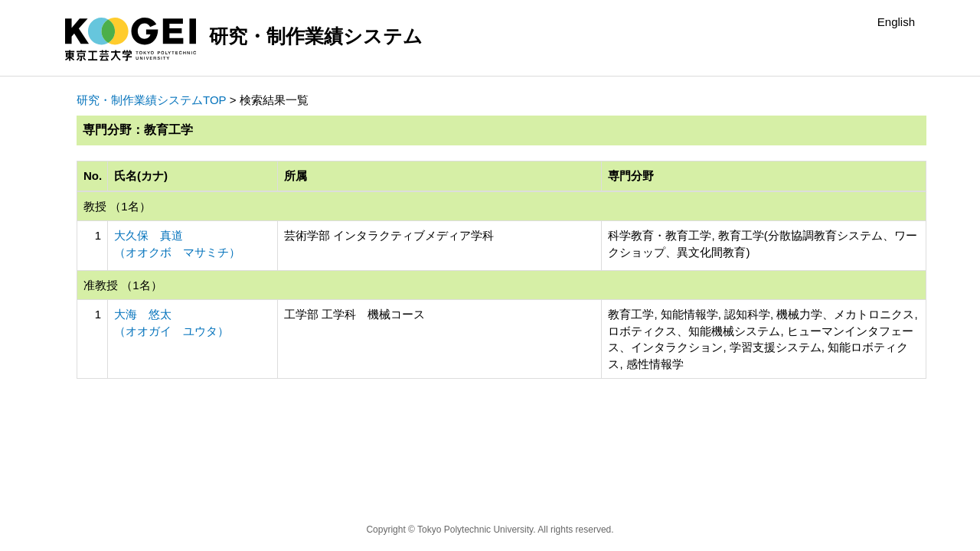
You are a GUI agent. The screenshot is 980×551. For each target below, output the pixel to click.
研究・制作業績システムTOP (152, 100)
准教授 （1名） (123, 285)
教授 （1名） (117, 206)
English (896, 22)
